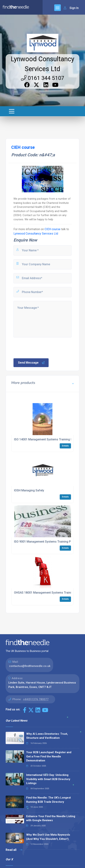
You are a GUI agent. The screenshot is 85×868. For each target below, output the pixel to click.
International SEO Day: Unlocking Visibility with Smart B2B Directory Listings (48, 779)
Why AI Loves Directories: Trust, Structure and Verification (47, 736)
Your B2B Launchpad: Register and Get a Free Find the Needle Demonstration (49, 756)
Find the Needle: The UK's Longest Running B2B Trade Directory (49, 800)
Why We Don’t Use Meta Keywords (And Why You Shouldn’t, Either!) (48, 837)
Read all (14, 850)
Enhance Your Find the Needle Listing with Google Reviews (51, 818)
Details (65, 446)
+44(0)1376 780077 (36, 699)
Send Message (31, 363)
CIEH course (53, 229)
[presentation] (41, 348)
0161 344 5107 (43, 78)
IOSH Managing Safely (29, 490)
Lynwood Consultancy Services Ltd (36, 234)
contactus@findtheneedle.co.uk (30, 666)
